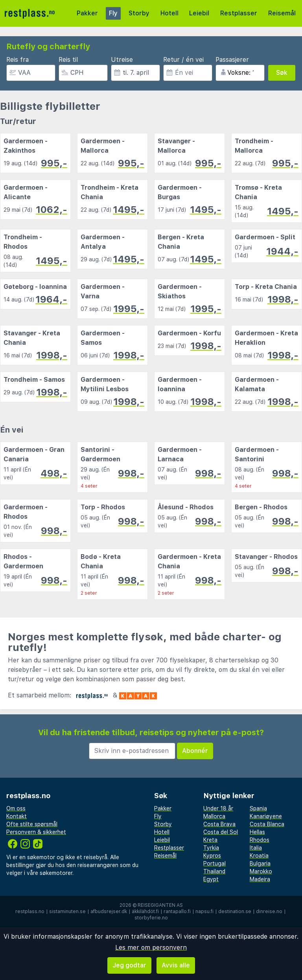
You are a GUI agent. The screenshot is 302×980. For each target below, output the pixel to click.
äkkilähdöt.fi (145, 912)
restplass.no (30, 912)
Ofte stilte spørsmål (32, 824)
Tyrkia (211, 848)
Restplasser (239, 13)
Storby (139, 13)
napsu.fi (204, 912)
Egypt (211, 879)
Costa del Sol (221, 832)
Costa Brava (219, 824)
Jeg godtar (129, 965)
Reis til (68, 60)
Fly (113, 13)
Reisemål (282, 13)
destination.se (235, 912)
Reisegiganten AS (160, 905)
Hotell (169, 13)
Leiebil (199, 13)
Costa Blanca (267, 824)
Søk (282, 73)
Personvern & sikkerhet (36, 832)
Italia (256, 848)
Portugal (215, 864)
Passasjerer (232, 60)
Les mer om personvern (151, 948)
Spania (258, 808)
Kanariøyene (266, 816)
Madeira (260, 879)
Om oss (16, 808)
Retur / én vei (183, 60)
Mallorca (214, 816)
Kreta (210, 840)
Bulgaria (260, 864)
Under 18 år (218, 808)
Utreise (122, 60)
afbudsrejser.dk (109, 912)
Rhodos (260, 840)
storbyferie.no (151, 918)
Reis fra (17, 60)
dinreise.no (269, 912)
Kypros (212, 856)
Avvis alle (176, 965)
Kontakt (17, 816)
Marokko (261, 871)
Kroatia (259, 856)
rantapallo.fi (177, 912)
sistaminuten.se (67, 912)
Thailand (214, 871)
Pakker (87, 13)
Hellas (257, 832)
